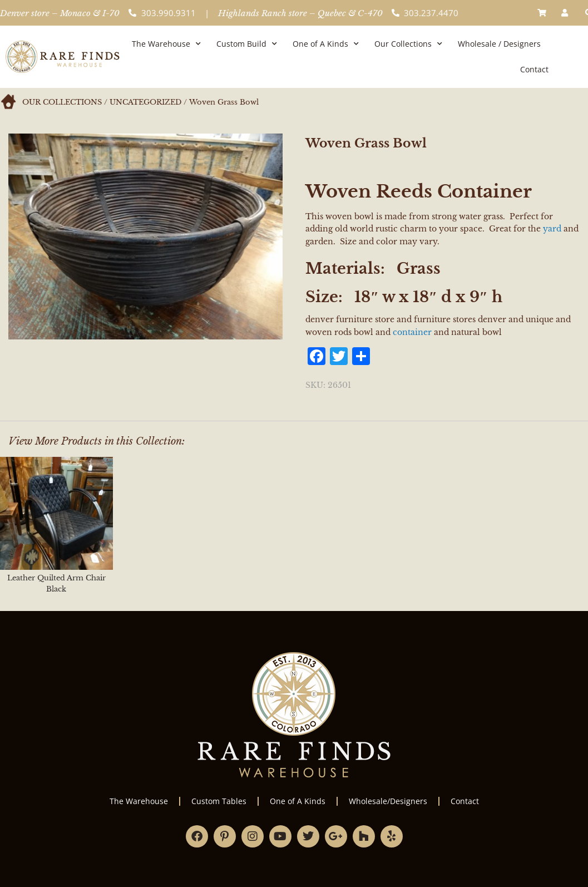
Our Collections (408, 44)
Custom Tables (219, 801)
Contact (534, 69)
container (412, 332)
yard (552, 229)
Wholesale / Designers (499, 44)
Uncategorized (145, 102)
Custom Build (247, 44)
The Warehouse (166, 44)
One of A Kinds (326, 44)
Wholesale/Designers (388, 801)
